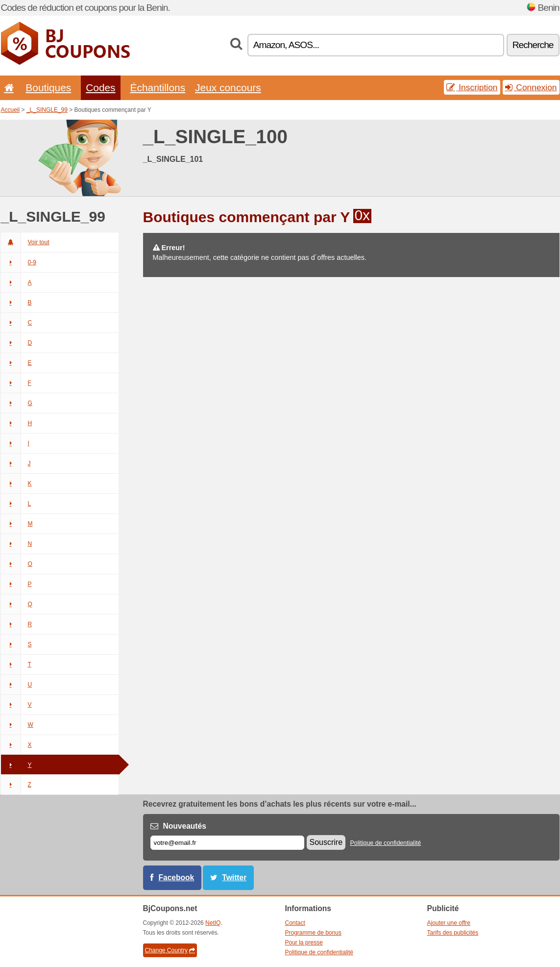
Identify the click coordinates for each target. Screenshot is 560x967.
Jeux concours (228, 88)
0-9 (19, 262)
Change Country (170, 950)
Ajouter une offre (449, 923)
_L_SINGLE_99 (47, 110)
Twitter (234, 878)
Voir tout (25, 242)
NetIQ (213, 923)
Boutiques (48, 88)
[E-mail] (227, 843)
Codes (100, 88)
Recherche (533, 45)
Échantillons (158, 88)
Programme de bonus (313, 933)
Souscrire (326, 842)
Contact (295, 923)
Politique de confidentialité (385, 843)
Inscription (472, 87)
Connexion (531, 87)
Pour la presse (304, 942)
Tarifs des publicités (453, 933)
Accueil (11, 110)
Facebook (177, 878)
